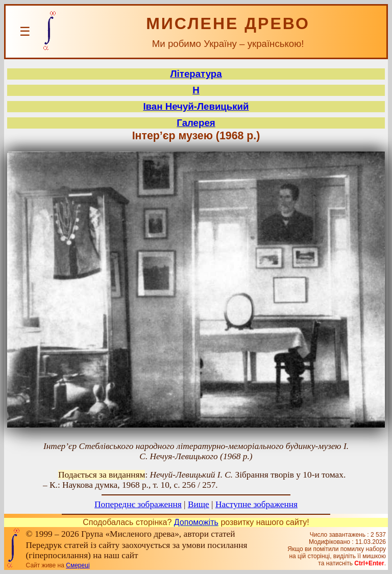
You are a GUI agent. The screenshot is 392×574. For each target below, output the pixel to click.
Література (196, 74)
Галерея (196, 123)
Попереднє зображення (138, 504)
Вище (199, 504)
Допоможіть (196, 522)
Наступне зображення (256, 504)
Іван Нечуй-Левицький (196, 106)
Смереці (78, 565)
